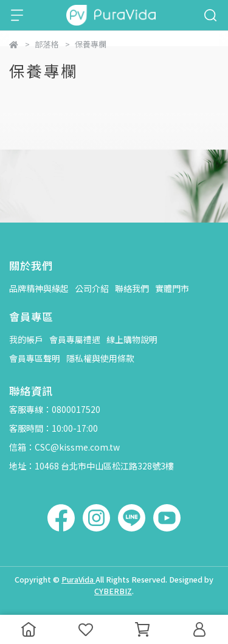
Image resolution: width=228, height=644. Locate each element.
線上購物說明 (132, 339)
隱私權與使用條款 (100, 358)
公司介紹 (92, 288)
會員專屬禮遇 (75, 339)
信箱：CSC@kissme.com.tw (64, 447)
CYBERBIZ (113, 591)
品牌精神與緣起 (39, 288)
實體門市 (172, 288)
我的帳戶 (26, 339)
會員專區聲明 (35, 358)
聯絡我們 (132, 288)
